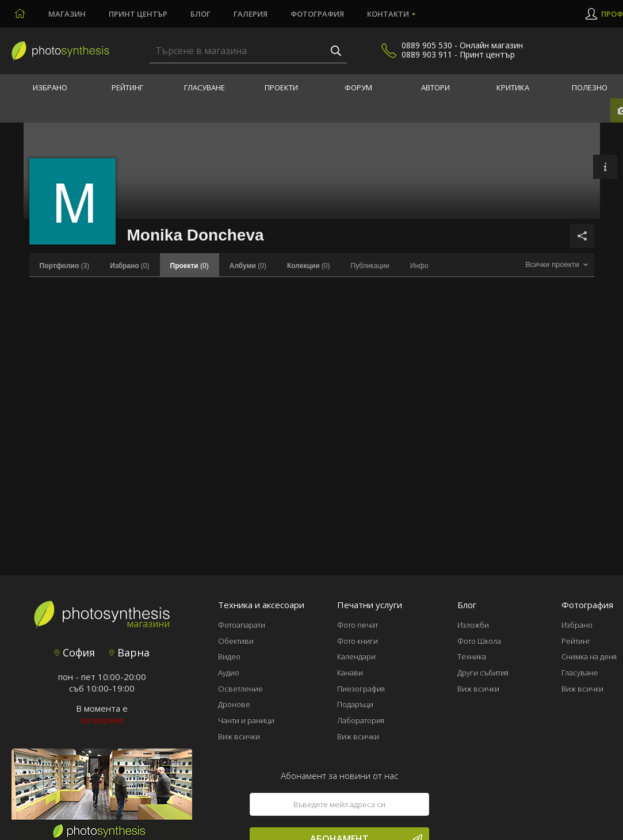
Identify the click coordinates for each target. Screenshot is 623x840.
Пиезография (361, 689)
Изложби (473, 625)
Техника (472, 656)
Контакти (388, 14)
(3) (65, 266)
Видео (229, 656)
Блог (200, 14)
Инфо (419, 266)
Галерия (251, 14)
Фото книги (358, 641)
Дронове (234, 704)
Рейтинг (127, 87)
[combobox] (557, 265)
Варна (129, 652)
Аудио (229, 673)
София (74, 652)
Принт (138, 14)
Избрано (50, 87)
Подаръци (355, 704)
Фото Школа (479, 641)
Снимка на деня (589, 656)
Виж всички (239, 736)
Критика (513, 87)
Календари (356, 656)
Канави (350, 673)
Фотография (317, 14)
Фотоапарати (242, 625)
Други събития (483, 673)
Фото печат (358, 625)
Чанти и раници (246, 720)
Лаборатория (361, 720)
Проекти (281, 87)
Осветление (240, 689)
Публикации (370, 266)
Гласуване (205, 87)
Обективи (236, 641)
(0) (129, 266)
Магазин (67, 14)
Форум (358, 87)
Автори (435, 87)
